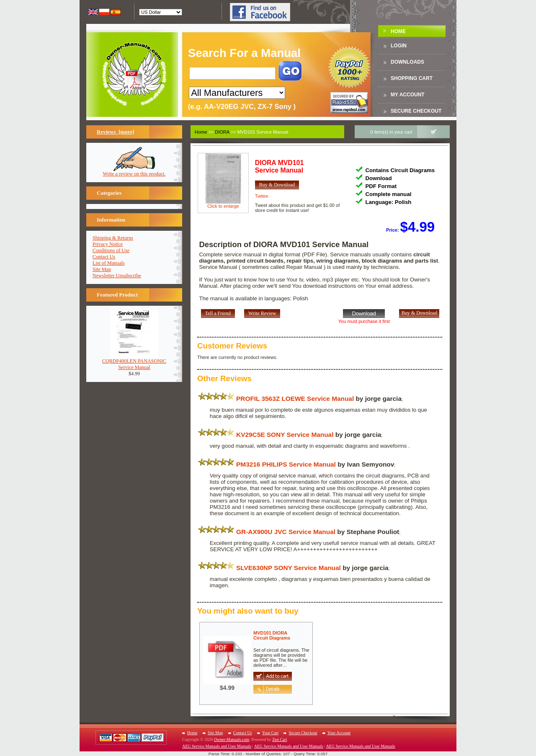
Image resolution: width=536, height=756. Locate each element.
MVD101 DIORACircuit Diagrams (272, 635)
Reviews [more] (115, 132)
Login (399, 46)
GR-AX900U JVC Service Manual (286, 532)
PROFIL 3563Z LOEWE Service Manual (295, 399)
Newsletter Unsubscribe (117, 276)
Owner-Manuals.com (232, 739)
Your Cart (270, 733)
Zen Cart (280, 739)
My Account (408, 95)
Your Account (339, 733)
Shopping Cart (412, 78)
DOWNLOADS (407, 62)
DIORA (222, 132)
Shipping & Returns (113, 238)
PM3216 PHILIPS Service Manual (286, 464)
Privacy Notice (108, 244)
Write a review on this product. (134, 172)
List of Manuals (109, 263)
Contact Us (104, 257)
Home (398, 31)
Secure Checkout (416, 111)
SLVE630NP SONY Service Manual (289, 568)
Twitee (262, 196)
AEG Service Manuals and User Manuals (217, 746)
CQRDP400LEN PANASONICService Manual (134, 362)
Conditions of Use (111, 250)
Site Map (102, 269)
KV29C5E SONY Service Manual (285, 435)
